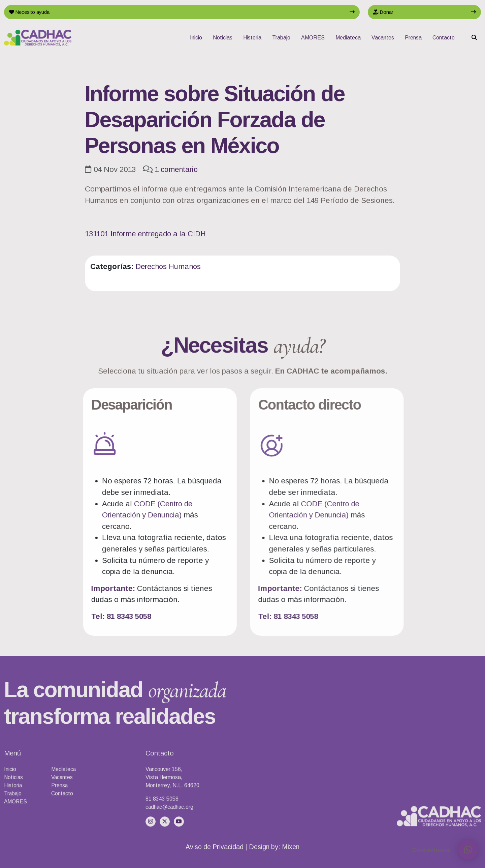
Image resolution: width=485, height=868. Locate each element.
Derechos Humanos (169, 266)
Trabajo (281, 38)
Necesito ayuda (31, 12)
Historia (252, 38)
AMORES (313, 38)
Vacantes (383, 38)
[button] (468, 850)
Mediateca (348, 38)
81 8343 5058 (162, 826)
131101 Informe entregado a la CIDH (148, 234)
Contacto (444, 38)
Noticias (223, 38)
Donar (384, 12)
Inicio (196, 38)
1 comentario (177, 169)
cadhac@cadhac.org (170, 834)
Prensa (413, 38)
